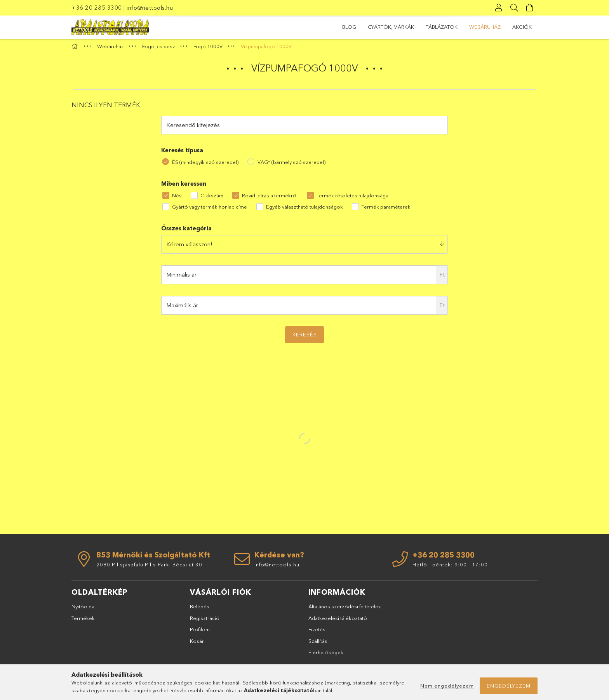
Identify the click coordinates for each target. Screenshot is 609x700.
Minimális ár (181, 278)
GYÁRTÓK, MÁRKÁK (483, 27)
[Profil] (499, 8)
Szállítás (318, 644)
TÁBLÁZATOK (432, 27)
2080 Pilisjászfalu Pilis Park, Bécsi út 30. (150, 568)
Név (177, 199)
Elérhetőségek (326, 656)
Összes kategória (186, 232)
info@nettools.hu (150, 8)
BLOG (525, 27)
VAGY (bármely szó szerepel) (291, 165)
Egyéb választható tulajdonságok (304, 210)
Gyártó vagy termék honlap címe (210, 210)
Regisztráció (205, 621)
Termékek (83, 621)
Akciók (352, 27)
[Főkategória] (76, 50)
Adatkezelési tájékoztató (338, 621)
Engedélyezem (509, 686)
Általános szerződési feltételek (345, 610)
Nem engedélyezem (447, 686)
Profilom (200, 633)
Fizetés (317, 633)
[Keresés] (514, 8)
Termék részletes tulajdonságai (353, 199)
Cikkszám (212, 199)
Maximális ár (182, 308)
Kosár (197, 644)
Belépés (200, 610)
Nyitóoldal (84, 610)
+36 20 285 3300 (97, 8)
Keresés (305, 338)
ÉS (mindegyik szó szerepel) (205, 165)
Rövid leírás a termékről (270, 199)
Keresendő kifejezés (193, 128)
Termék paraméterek (386, 210)
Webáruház (389, 27)
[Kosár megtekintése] (530, 8)
